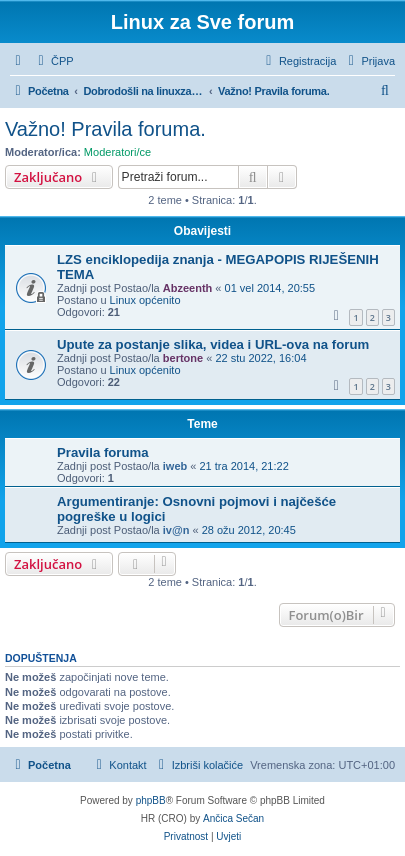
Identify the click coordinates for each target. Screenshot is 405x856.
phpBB (151, 800)
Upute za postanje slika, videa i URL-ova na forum (213, 344)
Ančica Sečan (233, 818)
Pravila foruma (103, 452)
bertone (183, 358)
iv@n (176, 530)
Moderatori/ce (117, 152)
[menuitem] (53, 61)
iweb (175, 466)
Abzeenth (188, 288)
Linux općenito (145, 300)
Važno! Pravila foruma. (105, 129)
